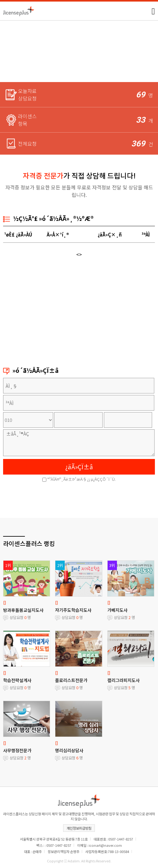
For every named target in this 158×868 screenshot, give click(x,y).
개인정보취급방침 (79, 828)
